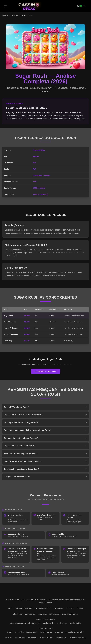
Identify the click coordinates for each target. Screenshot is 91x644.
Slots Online (18, 614)
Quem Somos (20, 638)
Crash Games (62, 623)
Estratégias (16, 16)
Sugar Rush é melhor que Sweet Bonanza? (45, 462)
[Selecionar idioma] (82, 6)
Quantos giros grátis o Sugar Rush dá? (45, 438)
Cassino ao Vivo (49, 623)
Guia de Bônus (54, 614)
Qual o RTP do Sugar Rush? (45, 407)
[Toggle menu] (5, 6)
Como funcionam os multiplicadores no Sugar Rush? (45, 431)
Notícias (70, 608)
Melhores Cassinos (24, 608)
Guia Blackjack (30, 614)
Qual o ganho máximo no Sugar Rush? (45, 423)
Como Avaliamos (46, 638)
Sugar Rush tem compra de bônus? (45, 446)
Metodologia (33, 638)
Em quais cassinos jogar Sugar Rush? (45, 454)
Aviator (9, 632)
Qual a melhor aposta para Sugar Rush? (45, 470)
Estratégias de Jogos (70, 614)
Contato (80, 608)
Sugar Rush (42, 614)
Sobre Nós (9, 638)
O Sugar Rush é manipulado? (45, 478)
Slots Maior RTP (34, 623)
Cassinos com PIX (43, 608)
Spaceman (59, 632)
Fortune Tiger (19, 632)
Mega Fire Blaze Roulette (75, 632)
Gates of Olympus (46, 632)
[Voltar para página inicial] (5, 16)
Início (10, 608)
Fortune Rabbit (32, 632)
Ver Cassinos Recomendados (45, 371)
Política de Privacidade (78, 638)
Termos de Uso (61, 638)
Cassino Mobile (75, 623)
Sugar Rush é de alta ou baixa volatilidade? (45, 415)
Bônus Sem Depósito (18, 623)
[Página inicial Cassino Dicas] (29, 6)
